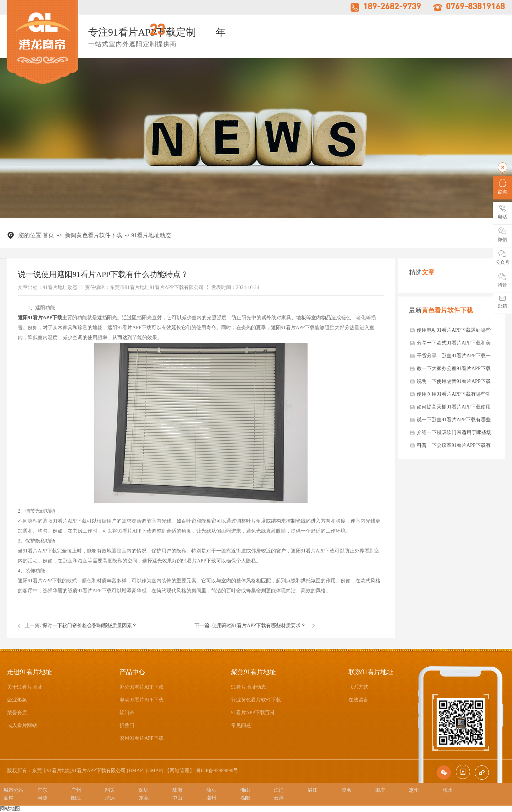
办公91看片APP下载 (142, 687)
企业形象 (17, 700)
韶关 (110, 790)
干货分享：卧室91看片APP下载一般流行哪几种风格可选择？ (454, 358)
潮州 (211, 798)
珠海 (177, 790)
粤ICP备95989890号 (217, 771)
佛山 (245, 790)
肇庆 (380, 790)
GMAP (154, 771)
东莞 (144, 798)
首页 (48, 235)
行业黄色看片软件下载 (256, 700)
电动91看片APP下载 (142, 700)
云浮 (279, 798)
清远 (110, 798)
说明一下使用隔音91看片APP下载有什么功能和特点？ (454, 383)
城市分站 (14, 790)
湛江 (313, 790)
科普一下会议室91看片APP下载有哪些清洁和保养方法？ (454, 447)
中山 (177, 798)
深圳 (144, 790)
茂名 (346, 790)
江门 (279, 790)
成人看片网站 (22, 725)
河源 (42, 798)
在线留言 (358, 700)
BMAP (136, 771)
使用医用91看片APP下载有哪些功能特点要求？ (454, 396)
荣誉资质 (17, 713)
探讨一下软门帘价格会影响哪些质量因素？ (90, 626)
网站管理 (180, 771)
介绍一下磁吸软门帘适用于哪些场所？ (454, 434)
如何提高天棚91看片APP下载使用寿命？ (454, 409)
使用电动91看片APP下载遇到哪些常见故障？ (454, 332)
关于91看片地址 (25, 687)
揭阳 (245, 798)
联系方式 (358, 687)
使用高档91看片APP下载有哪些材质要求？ (259, 626)
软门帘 (127, 713)
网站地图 (10, 809)
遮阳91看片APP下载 (40, 318)
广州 (76, 790)
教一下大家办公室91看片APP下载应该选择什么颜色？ (454, 370)
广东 (42, 790)
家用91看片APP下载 (142, 738)
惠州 (414, 790)
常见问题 (241, 725)
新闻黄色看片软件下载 (94, 235)
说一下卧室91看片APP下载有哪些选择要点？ (454, 422)
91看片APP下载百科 (253, 713)
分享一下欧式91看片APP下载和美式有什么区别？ (454, 345)
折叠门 (127, 725)
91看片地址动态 (151, 235)
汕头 (211, 790)
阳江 (76, 798)
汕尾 (9, 798)
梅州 (448, 790)
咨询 (502, 187)
